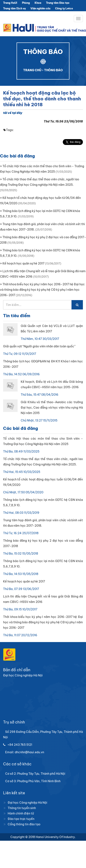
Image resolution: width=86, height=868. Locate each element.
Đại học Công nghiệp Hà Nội (27, 803)
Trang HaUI (10, 3)
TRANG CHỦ (32, 70)
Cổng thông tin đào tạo (24, 824)
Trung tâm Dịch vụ (14, 8)
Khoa (38, 3)
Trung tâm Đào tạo (58, 3)
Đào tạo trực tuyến (21, 819)
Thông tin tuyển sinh (22, 808)
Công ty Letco (64, 8)
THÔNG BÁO (53, 70)
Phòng (26, 3)
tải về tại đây (13, 113)
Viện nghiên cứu (40, 8)
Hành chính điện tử (21, 813)
